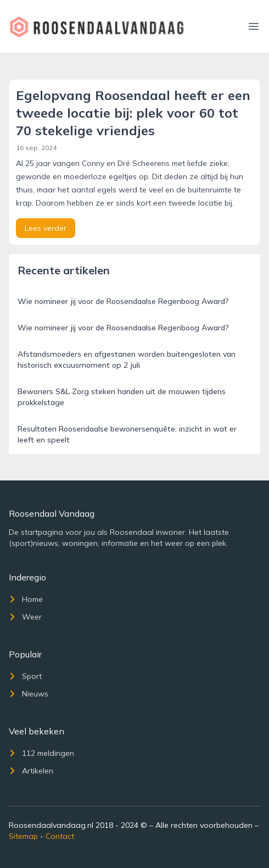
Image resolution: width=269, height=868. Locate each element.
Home (26, 599)
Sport (25, 676)
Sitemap (23, 836)
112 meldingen (41, 753)
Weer (25, 617)
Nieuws (29, 694)
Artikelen (31, 771)
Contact (60, 836)
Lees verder (46, 228)
